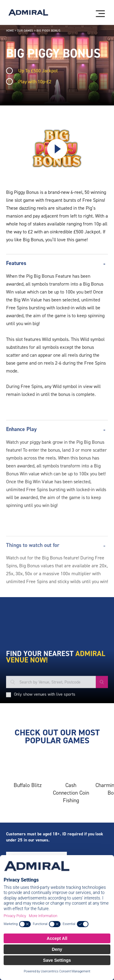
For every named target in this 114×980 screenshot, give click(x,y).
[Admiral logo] (28, 12)
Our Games (25, 31)
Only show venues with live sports (45, 743)
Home (10, 31)
